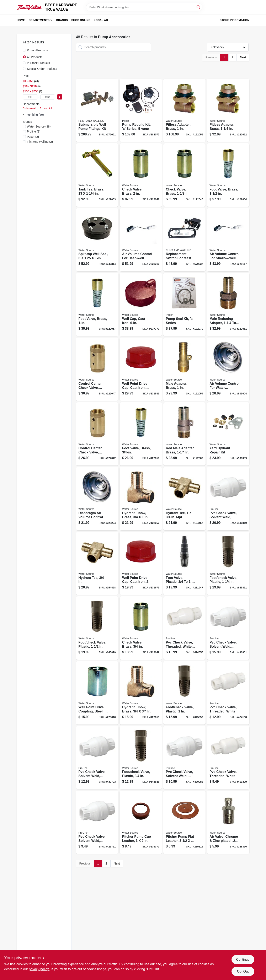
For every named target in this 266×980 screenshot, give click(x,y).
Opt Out (243, 971)
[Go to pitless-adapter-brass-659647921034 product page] (184, 110)
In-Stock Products (39, 63)
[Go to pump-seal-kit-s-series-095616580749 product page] (184, 304)
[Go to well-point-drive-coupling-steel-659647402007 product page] (97, 693)
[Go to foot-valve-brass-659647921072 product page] (141, 434)
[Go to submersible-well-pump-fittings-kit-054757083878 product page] (97, 110)
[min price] (30, 97)
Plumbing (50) (35, 115)
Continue (243, 960)
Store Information (234, 20)
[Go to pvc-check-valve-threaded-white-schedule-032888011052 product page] (228, 693)
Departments (39, 20)
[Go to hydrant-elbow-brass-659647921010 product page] (141, 693)
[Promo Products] (24, 50)
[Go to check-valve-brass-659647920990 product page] (141, 628)
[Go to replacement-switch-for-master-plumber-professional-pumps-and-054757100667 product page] (184, 240)
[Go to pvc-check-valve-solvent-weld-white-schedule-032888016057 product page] (97, 758)
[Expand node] (24, 114)
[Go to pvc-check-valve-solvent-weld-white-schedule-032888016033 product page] (97, 822)
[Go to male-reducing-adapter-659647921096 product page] (228, 304)
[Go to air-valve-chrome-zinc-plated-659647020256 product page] (228, 822)
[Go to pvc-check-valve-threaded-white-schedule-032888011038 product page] (228, 758)
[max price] (48, 97)
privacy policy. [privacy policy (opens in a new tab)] (39, 969)
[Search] (199, 7)
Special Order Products (42, 69)
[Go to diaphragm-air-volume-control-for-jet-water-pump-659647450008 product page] (97, 499)
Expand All (46, 108)
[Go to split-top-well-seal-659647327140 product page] (97, 240)
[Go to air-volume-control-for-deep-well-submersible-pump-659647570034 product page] (141, 240)
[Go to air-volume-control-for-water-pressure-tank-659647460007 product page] (228, 369)
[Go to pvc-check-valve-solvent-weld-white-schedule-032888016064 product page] (228, 628)
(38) (39, 126)
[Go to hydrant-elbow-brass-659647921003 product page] (141, 499)
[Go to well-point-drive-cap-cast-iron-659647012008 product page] (141, 563)
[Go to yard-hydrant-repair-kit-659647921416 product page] (228, 434)
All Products (35, 57)
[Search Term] (144, 7)
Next (243, 57)
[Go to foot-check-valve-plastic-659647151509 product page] (97, 628)
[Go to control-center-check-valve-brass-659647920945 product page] (97, 369)
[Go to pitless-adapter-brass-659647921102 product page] (228, 110)
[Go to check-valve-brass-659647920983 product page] (141, 175)
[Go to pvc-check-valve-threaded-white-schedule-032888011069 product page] (184, 628)
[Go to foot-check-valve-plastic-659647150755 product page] (141, 758)
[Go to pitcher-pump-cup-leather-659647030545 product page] (141, 822)
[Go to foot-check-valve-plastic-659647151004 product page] (184, 693)
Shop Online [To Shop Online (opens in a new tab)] (81, 20)
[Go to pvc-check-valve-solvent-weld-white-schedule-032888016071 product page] (228, 499)
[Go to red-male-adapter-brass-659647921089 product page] (184, 434)
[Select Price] (60, 97)
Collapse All (30, 108)
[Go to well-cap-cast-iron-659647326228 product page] (141, 304)
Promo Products (37, 50)
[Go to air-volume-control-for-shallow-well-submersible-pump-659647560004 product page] (228, 240)
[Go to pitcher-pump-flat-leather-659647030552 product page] (184, 822)
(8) (34, 131)
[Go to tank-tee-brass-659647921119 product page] (97, 175)
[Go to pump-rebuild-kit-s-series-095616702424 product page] (141, 110)
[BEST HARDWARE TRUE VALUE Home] (30, 7)
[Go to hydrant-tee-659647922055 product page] (184, 499)
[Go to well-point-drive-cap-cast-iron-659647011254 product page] (141, 369)
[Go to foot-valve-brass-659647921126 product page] (228, 175)
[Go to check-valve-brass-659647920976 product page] (184, 175)
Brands (62, 20)
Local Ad (101, 20)
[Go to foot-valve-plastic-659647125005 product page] (184, 563)
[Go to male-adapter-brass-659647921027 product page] (184, 369)
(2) (33, 137)
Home (21, 20)
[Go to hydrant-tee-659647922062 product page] (97, 563)
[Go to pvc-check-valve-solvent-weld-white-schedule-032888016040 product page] (184, 758)
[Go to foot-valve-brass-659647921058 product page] (97, 304)
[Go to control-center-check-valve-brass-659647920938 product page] (97, 434)
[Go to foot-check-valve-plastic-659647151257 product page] (228, 563)
